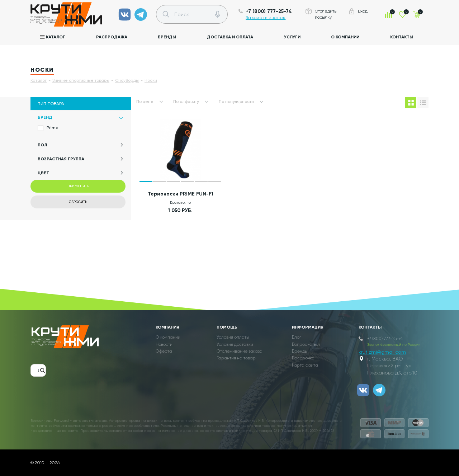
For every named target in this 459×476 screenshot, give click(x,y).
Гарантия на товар (236, 358)
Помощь (227, 327)
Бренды (167, 37)
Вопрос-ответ (306, 345)
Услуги (292, 37)
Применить (78, 186)
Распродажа (112, 37)
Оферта (164, 352)
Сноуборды (127, 80)
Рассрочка (303, 358)
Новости (164, 345)
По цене (145, 102)
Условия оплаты (233, 338)
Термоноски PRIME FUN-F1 (181, 194)
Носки (151, 80)
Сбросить (78, 202)
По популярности (236, 102)
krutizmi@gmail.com (382, 352)
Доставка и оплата (230, 37)
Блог (297, 338)
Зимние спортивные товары (81, 80)
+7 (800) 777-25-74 (269, 11)
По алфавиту (186, 102)
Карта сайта (305, 366)
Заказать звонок (266, 18)
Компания (167, 327)
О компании (345, 37)
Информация (308, 327)
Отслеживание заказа (240, 352)
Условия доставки (235, 345)
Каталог (56, 37)
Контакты (402, 37)
